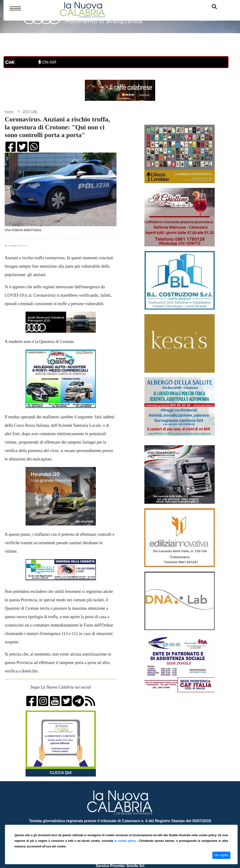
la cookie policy (126, 841)
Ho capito (221, 855)
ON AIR (47, 62)
